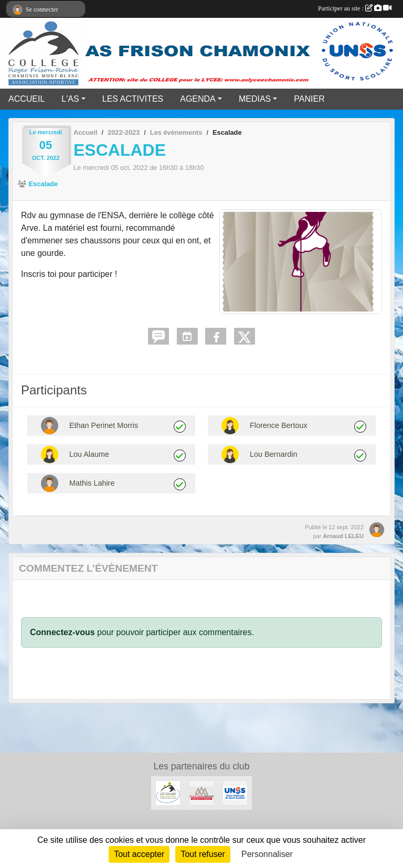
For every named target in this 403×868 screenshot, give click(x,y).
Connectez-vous (62, 632)
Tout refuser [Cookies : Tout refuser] (203, 854)
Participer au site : (355, 8)
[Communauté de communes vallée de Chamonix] (201, 792)
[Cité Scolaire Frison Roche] (168, 792)
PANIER (309, 99)
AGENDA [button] (198, 99)
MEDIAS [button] (255, 99)
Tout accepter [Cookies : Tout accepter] (139, 854)
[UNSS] (235, 792)
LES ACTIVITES (133, 99)
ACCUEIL (26, 99)
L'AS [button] (70, 99)
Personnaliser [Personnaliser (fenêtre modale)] (267, 854)
